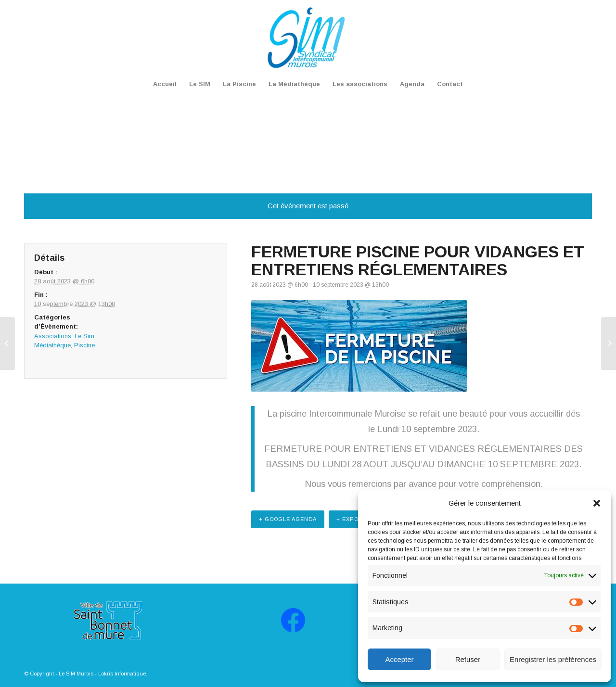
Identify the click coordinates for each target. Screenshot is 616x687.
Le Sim (84, 336)
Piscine (84, 345)
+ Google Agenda (288, 519)
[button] (597, 503)
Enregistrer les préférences (553, 659)
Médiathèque (52, 345)
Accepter (399, 659)
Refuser (468, 659)
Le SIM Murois (76, 674)
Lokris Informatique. (123, 674)
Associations (53, 336)
